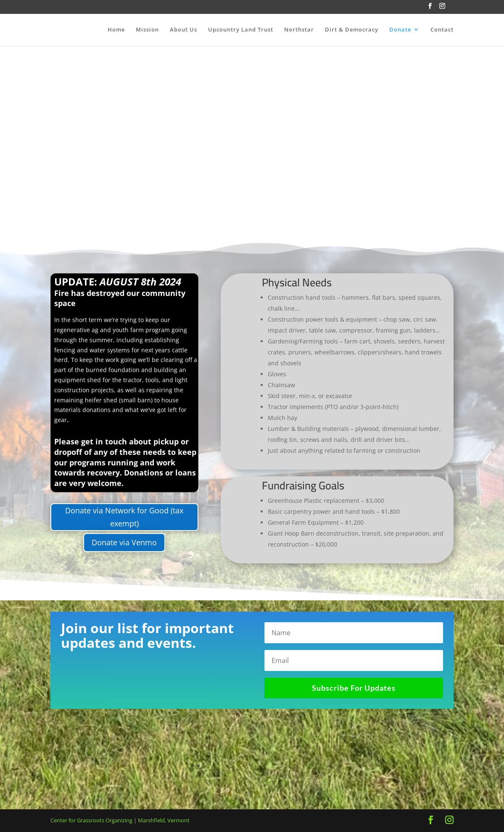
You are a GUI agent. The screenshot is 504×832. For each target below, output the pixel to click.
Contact (442, 30)
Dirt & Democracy (352, 30)
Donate (400, 30)
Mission (147, 30)
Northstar (299, 30)
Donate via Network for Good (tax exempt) (124, 517)
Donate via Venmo (124, 542)
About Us (183, 30)
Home (116, 30)
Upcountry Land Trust (241, 30)
